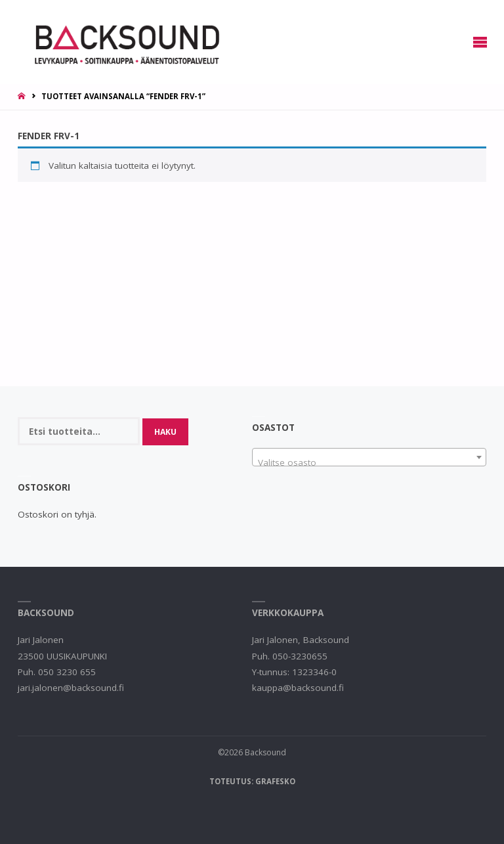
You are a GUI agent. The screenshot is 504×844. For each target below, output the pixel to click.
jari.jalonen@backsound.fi (71, 688)
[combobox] (369, 457)
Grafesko (275, 781)
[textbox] (369, 462)
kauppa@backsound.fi (298, 688)
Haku (165, 432)
